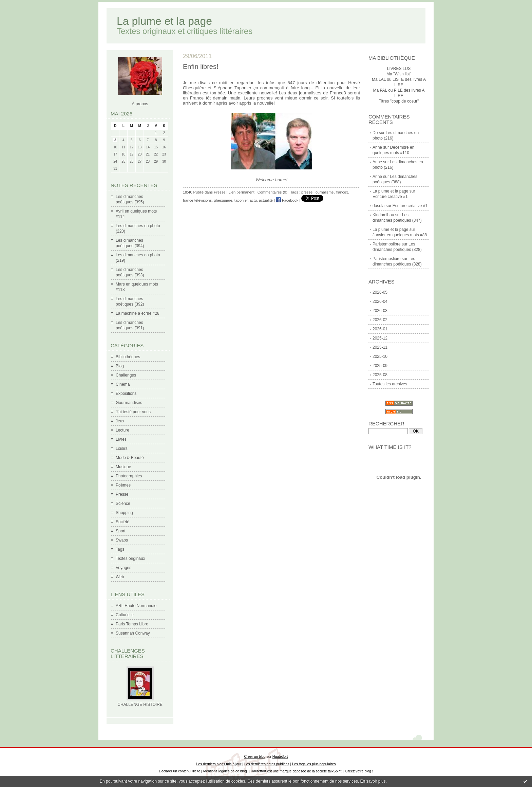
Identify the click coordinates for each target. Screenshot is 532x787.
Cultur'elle (125, 615)
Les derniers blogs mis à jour (219, 764)
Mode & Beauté (130, 458)
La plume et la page (164, 21)
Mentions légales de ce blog (225, 771)
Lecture (122, 430)
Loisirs (122, 449)
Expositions (126, 393)
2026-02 (380, 320)
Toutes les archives (390, 384)
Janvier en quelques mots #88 (400, 235)
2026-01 (380, 329)
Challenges (126, 375)
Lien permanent (241, 192)
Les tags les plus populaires (314, 764)
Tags (120, 549)
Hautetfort (280, 757)
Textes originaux (130, 559)
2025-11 (380, 347)
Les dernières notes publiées (267, 764)
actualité (266, 200)
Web (120, 577)
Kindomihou (383, 215)
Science (123, 504)
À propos (140, 104)
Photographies (129, 476)
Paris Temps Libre (132, 624)
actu (253, 200)
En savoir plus (373, 781)
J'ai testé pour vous (133, 412)
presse (307, 192)
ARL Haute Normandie (136, 606)
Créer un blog (255, 757)
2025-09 (380, 366)
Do (375, 133)
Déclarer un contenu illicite (179, 771)
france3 (342, 192)
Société (122, 522)
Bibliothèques (128, 357)
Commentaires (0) (272, 192)
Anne (377, 147)
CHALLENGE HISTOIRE (140, 704)
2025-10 (380, 356)
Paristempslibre (387, 244)
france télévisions (197, 200)
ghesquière (223, 200)
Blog (120, 366)
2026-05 (380, 292)
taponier (241, 200)
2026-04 (380, 301)
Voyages (123, 568)
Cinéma (123, 384)
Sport (121, 531)
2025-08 (380, 375)
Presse (122, 494)
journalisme (324, 192)
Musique (123, 467)
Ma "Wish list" (399, 74)
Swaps (122, 540)
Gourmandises (129, 403)
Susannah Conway (133, 633)
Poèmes (123, 485)
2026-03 (380, 311)
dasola (378, 206)
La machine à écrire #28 (138, 313)
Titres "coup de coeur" (399, 101)
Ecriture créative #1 (390, 197)
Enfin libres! (201, 67)
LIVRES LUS (399, 69)
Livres (121, 439)
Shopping (124, 513)
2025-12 (380, 338)
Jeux (120, 421)
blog (368, 771)
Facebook (287, 200)
